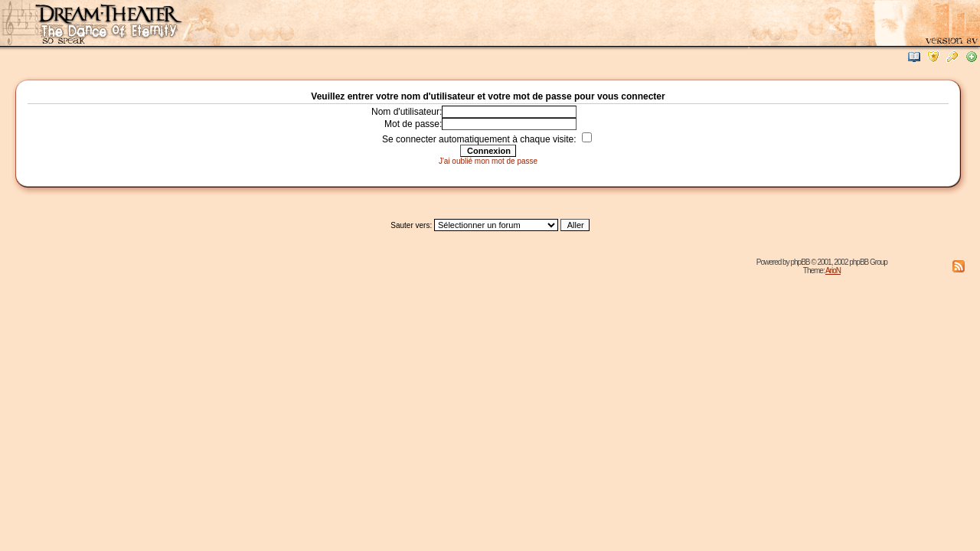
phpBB (800, 262)
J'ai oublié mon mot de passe (488, 161)
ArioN (833, 271)
